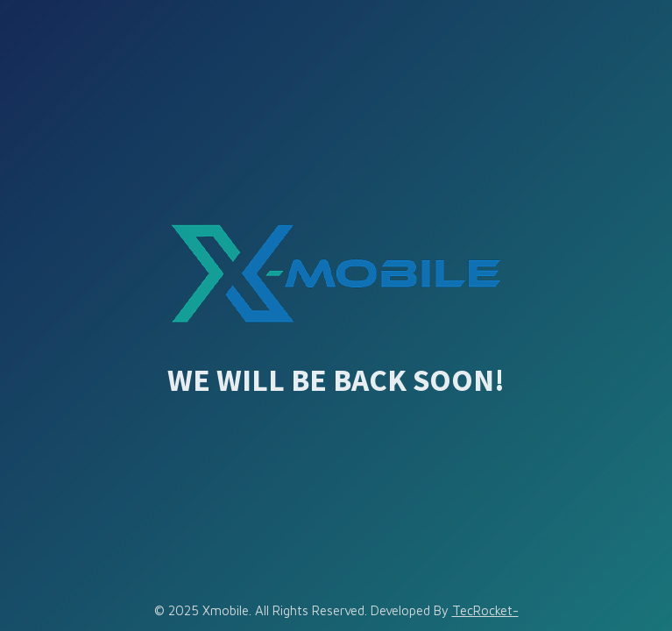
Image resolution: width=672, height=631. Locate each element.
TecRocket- (485, 610)
